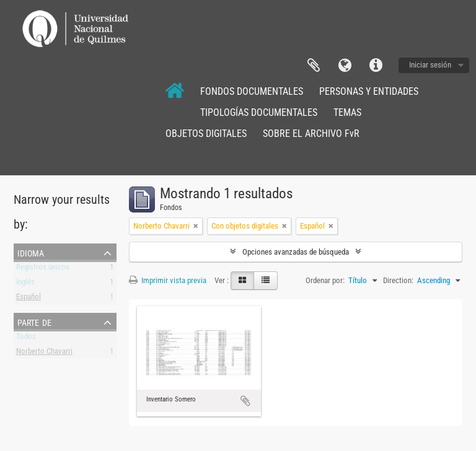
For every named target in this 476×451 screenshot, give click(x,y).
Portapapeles (314, 66)
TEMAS (347, 112)
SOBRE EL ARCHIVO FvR (311, 134)
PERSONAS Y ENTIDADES (369, 91)
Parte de (34, 322)
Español (29, 299)
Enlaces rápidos (376, 66)
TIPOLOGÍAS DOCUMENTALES (259, 112)
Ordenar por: (325, 280)
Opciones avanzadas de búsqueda (296, 252)
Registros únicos (43, 269)
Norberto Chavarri (44, 353)
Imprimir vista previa (168, 280)
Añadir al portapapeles (245, 401)
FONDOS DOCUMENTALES (252, 91)
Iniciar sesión (430, 65)
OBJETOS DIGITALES (206, 134)
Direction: (398, 280)
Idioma (345, 66)
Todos (26, 339)
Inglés (25, 284)
